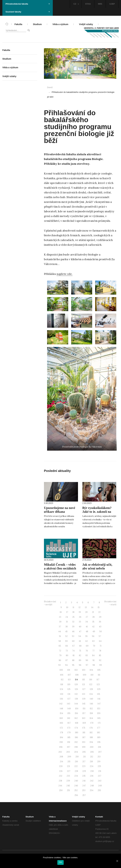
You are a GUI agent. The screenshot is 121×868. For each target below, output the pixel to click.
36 (100, 622)
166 (61, 723)
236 (92, 776)
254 (92, 790)
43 (100, 627)
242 (92, 781)
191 (69, 742)
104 (91, 670)
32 (73, 622)
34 (87, 622)
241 (84, 781)
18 (73, 612)
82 (80, 655)
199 (84, 747)
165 (99, 718)
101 (69, 670)
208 (61, 757)
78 (100, 651)
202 (60, 752)
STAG (88, 4)
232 (61, 776)
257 (84, 795)
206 (92, 752)
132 (76, 694)
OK (60, 862)
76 (87, 651)
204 (76, 752)
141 (99, 699)
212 (92, 757)
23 (60, 617)
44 (60, 631)
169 (84, 723)
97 (87, 665)
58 (60, 641)
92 (100, 660)
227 (69, 771)
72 (60, 651)
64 (100, 641)
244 (60, 786)
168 (77, 723)
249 (100, 786)
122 (91, 684)
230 (92, 771)
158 (91, 713)
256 (76, 795)
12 (80, 607)
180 (77, 733)
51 (60, 636)
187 (84, 737)
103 (84, 670)
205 (84, 752)
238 (60, 781)
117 (98, 680)
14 (92, 607)
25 (73, 617)
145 (84, 704)
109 (85, 675)
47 (80, 631)
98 (94, 665)
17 (67, 612)
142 (61, 704)
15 (99, 607)
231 (100, 771)
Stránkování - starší (110, 603)
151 (84, 709)
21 (93, 612)
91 (94, 660)
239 (68, 781)
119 (69, 684)
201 (99, 747)
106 (62, 675)
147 (99, 704)
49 (94, 631)
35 (93, 622)
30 (60, 622)
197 (69, 747)
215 (69, 762)
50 (101, 631)
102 (76, 670)
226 (61, 771)
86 (60, 660)
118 (62, 684)
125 (69, 689)
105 (99, 670)
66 (67, 646)
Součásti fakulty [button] (28, 12)
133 (84, 694)
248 (92, 786)
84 (93, 655)
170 (92, 723)
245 (68, 786)
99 (101, 665)
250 (61, 790)
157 (84, 713)
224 (92, 766)
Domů (50, 87)
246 (76, 786)
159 (99, 713)
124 (61, 689)
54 (80, 636)
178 (62, 733)
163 (84, 718)
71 (101, 646)
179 (69, 733)
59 (66, 641)
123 (98, 684)
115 (84, 680)
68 (80, 646)
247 (84, 786)
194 (91, 742)
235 (84, 776)
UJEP (112, 4)
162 (76, 718)
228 (76, 771)
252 (76, 790)
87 (67, 660)
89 (80, 660)
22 (99, 612)
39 (73, 627)
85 (100, 655)
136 (61, 699)
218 (91, 762)
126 (76, 689)
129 (99, 689)
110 (92, 675)
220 (61, 766)
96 (80, 665)
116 (91, 680)
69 (87, 646)
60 (73, 641)
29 (100, 617)
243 (100, 781)
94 (66, 665)
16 (61, 612)
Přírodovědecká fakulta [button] (28, 4)
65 (60, 646)
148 (61, 709)
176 (91, 728)
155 (69, 713)
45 (66, 631)
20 (86, 612)
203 (68, 752)
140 (91, 699)
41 (87, 627)
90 (87, 660)
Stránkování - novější (50, 603)
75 (80, 651)
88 (73, 660)
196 (61, 747)
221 (68, 766)
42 (93, 627)
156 (76, 713)
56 (93, 636)
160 (61, 718)
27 (87, 617)
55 (86, 636)
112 (62, 680)
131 (69, 694)
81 (74, 655)
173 (69, 728)
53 (73, 636)
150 (77, 709)
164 (91, 718)
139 (84, 699)
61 (80, 641)
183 (99, 733)
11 (73, 607)
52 (66, 636)
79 (60, 655)
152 (91, 709)
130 (62, 694)
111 (99, 675)
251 (68, 790)
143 (69, 704)
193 (84, 742)
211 (84, 757)
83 (87, 655)
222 (76, 766)
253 (84, 790)
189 (99, 737)
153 (99, 709)
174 (76, 728)
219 (99, 762)
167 (69, 723)
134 (91, 694)
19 (80, 612)
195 (99, 742)
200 (92, 747)
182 (91, 733)
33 (80, 622)
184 (61, 737)
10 (67, 607)
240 (76, 781)
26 (80, 617)
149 (69, 709)
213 (99, 757)
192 (76, 742)
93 (59, 665)
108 (77, 675)
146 (91, 704)
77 (93, 651)
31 (67, 622)
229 (84, 771)
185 (69, 737)
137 (69, 699)
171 (99, 723)
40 (80, 627)
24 (67, 617)
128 (91, 689)
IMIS (100, 4)
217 (84, 762)
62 (87, 641)
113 (69, 680)
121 (84, 684)
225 (99, 766)
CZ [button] (76, 4)
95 (73, 665)
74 (73, 651)
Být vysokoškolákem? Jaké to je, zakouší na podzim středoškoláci (97, 512)
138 (76, 699)
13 (86, 607)
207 (100, 752)
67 (73, 646)
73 (67, 651)
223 (84, 766)
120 (76, 684)
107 (69, 675)
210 (77, 757)
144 (76, 704)
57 (100, 636)
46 (73, 631)
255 (99, 790)
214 (61, 762)
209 (69, 757)
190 (61, 742)
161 (69, 718)
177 (99, 728)
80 (67, 655)
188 (91, 737)
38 (66, 627)
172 (61, 728)
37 (60, 627)
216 (76, 762)
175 (84, 728)
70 (94, 646)
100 (61, 670)
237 (99, 776)
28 (93, 617)
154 (61, 713)
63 (93, 641)
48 (87, 631)
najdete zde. (65, 274)
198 (76, 747)
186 (76, 737)
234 (76, 776)
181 (84, 733)
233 (68, 776)
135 (99, 694)
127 (84, 689)
